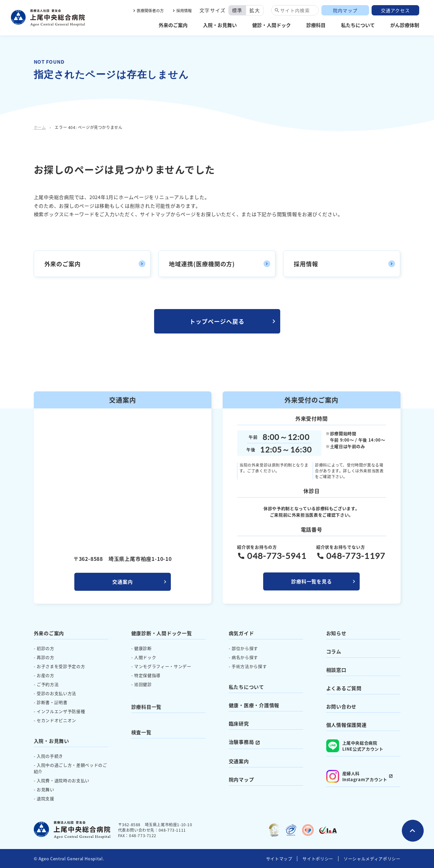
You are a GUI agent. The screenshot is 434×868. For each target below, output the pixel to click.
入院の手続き (50, 756)
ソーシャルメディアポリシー (372, 859)
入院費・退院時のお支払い (63, 780)
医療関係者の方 (150, 10)
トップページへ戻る (217, 321)
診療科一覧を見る (311, 581)
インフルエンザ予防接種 (61, 711)
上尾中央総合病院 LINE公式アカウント (355, 746)
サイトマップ (279, 859)
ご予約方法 (48, 684)
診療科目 (316, 25)
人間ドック (145, 657)
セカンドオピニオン (56, 720)
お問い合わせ (342, 706)
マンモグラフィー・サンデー (163, 666)
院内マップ (345, 10)
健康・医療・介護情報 (254, 705)
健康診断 (143, 648)
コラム (334, 651)
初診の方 (46, 648)
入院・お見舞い (220, 25)
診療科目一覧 (147, 707)
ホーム (40, 127)
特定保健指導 (147, 675)
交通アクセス (396, 10)
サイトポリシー (318, 859)
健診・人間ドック (272, 25)
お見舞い (46, 789)
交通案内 (122, 582)
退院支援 (46, 798)
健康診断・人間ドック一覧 (162, 633)
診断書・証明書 (52, 702)
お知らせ (336, 633)
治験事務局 (241, 742)
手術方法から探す (249, 666)
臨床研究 (239, 723)
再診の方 (46, 657)
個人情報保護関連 (346, 725)
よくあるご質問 (344, 688)
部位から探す (245, 648)
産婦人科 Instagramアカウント (357, 776)
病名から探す (245, 657)
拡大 (255, 10)
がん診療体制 (405, 25)
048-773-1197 (356, 556)
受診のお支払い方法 (56, 693)
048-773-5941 (277, 556)
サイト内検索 (295, 10)
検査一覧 (141, 732)
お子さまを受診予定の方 (61, 666)
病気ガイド (241, 633)
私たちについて (358, 25)
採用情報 (184, 10)
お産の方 (46, 675)
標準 (237, 10)
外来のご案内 (173, 25)
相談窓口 (336, 670)
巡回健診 (143, 684)
